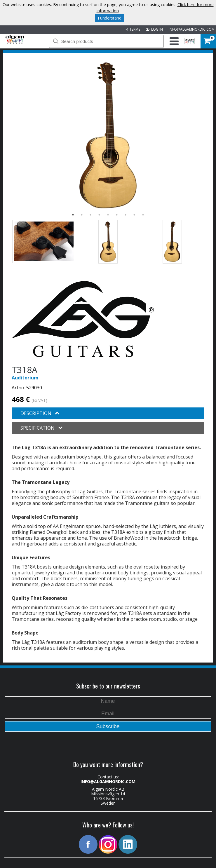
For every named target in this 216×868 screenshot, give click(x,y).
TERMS (133, 29)
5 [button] (108, 215)
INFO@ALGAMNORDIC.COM (192, 29)
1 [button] (73, 215)
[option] (108, 135)
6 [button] (117, 215)
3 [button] (90, 215)
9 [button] (143, 215)
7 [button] (126, 215)
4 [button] (99, 215)
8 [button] (134, 215)
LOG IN (154, 29)
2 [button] (82, 215)
